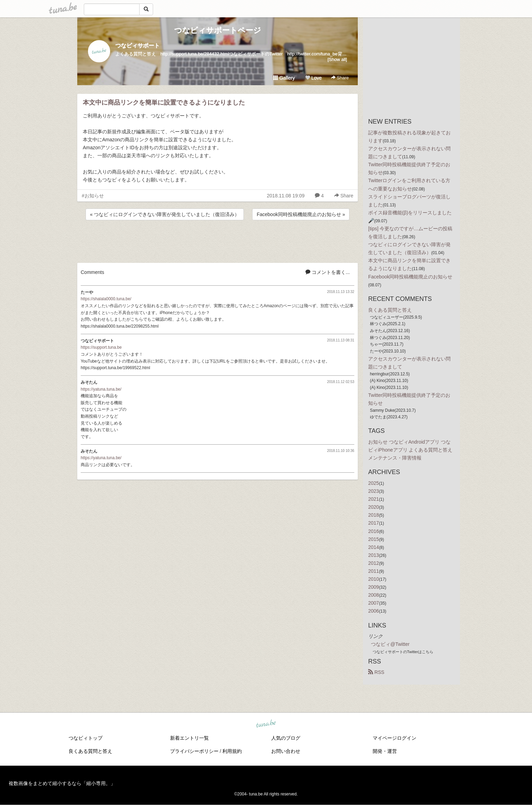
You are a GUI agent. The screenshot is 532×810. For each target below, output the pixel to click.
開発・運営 (385, 751)
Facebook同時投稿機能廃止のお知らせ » (301, 214)
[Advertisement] (218, 240)
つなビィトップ (86, 738)
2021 (374, 499)
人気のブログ (286, 738)
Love (313, 78)
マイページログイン (394, 738)
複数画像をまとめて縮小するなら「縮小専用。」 (62, 783)
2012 (374, 563)
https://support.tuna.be (101, 347)
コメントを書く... (328, 272)
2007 (374, 603)
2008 (374, 595)
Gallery (284, 78)
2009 (374, 587)
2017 (374, 523)
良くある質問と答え (390, 310)
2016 (374, 531)
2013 (374, 555)
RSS (376, 672)
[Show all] (337, 59)
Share (340, 78)
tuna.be (266, 724)
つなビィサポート (138, 46)
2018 (374, 515)
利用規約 (232, 751)
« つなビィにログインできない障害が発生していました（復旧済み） (165, 214)
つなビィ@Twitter (390, 644)
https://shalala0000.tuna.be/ (106, 299)
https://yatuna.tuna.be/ (101, 389)
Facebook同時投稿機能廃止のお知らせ (410, 277)
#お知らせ (93, 196)
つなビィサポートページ (218, 30)
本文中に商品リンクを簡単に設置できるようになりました (164, 103)
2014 (374, 547)
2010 (374, 579)
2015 (374, 539)
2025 (374, 483)
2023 (374, 491)
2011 (374, 571)
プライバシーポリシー (194, 751)
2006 (374, 611)
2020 (374, 507)
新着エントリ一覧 (189, 738)
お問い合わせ (286, 751)
